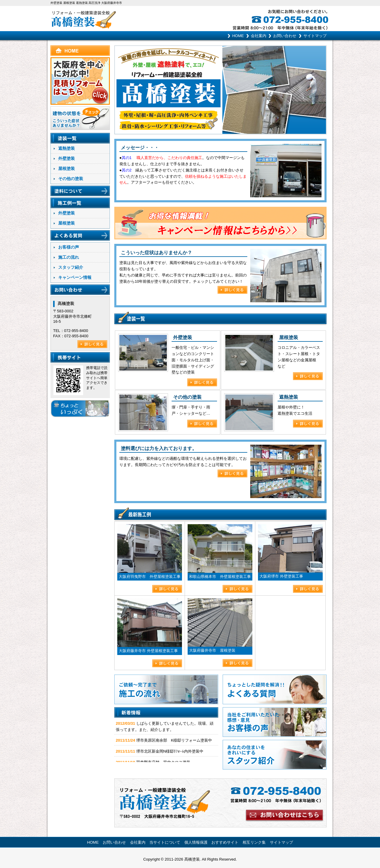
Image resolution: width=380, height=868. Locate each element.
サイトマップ (315, 36)
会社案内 (259, 36)
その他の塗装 (71, 179)
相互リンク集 (254, 842)
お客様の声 (69, 247)
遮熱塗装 (66, 148)
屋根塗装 (66, 168)
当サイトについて (165, 842)
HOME (238, 36)
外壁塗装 (66, 158)
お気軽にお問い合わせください (298, 19)
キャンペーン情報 (75, 277)
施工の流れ (69, 257)
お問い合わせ (285, 36)
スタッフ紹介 (71, 267)
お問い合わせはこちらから (220, 803)
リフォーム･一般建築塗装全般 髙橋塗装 (120, 19)
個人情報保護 (196, 842)
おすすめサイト (225, 842)
